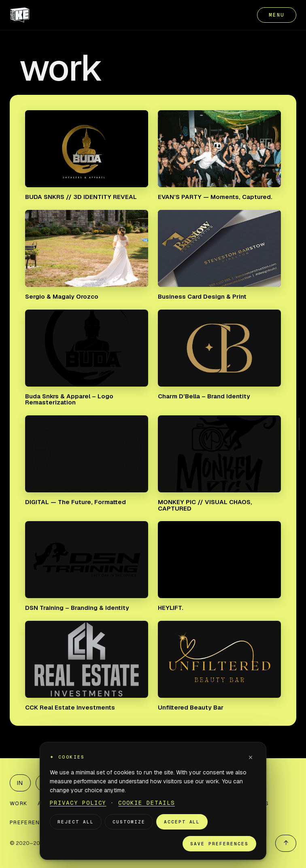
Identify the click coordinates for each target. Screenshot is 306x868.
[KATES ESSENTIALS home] (20, 15)
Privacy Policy (78, 803)
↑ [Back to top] (286, 843)
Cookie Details (146, 803)
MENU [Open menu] (277, 15)
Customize (129, 822)
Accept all (182, 822)
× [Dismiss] (251, 757)
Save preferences (219, 844)
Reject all (76, 822)
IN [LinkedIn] (20, 783)
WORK (18, 803)
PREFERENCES (31, 822)
